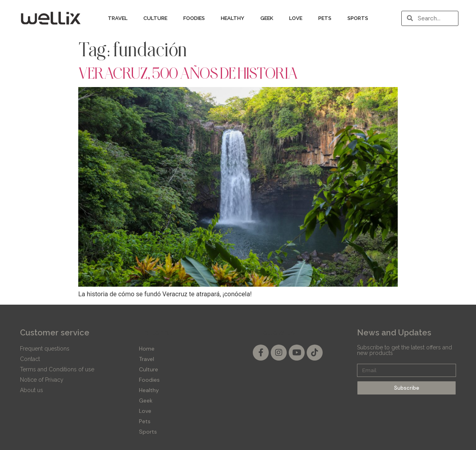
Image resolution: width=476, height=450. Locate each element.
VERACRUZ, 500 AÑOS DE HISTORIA (188, 73)
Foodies (194, 18)
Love (296, 18)
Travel (118, 18)
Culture (155, 18)
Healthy (233, 18)
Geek (267, 18)
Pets (325, 18)
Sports (358, 18)
